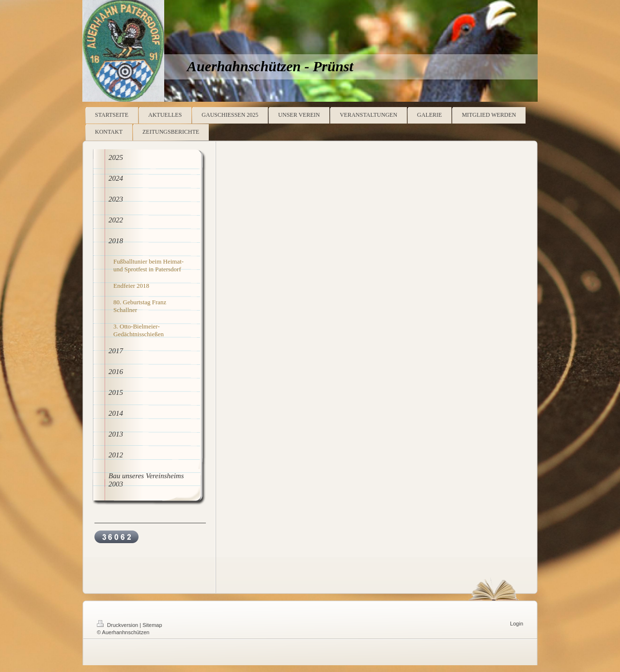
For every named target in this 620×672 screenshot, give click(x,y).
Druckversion (118, 625)
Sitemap (152, 625)
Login (517, 624)
